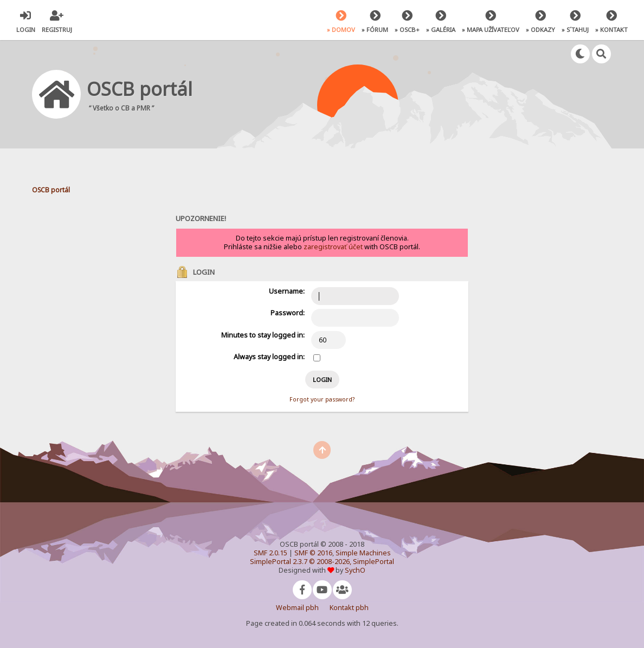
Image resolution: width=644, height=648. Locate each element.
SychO (355, 570)
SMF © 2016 (313, 553)
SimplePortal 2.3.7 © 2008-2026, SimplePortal (322, 562)
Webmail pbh (297, 608)
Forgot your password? (322, 399)
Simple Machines (363, 553)
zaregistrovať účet (333, 247)
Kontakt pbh (349, 608)
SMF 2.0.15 (271, 553)
